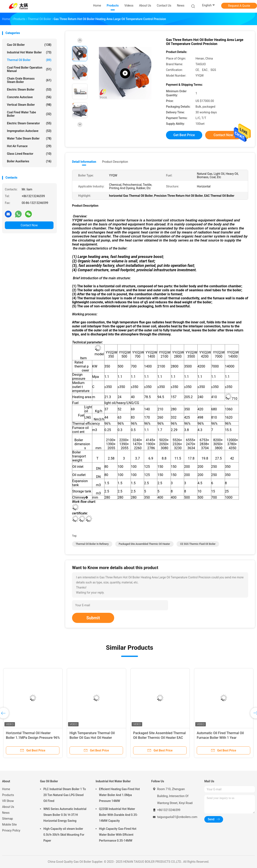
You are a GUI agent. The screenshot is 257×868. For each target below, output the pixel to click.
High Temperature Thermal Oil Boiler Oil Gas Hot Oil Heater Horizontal (92, 738)
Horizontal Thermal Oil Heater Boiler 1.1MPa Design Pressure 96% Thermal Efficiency (33, 738)
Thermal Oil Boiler (29, 60)
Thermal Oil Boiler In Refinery (92, 544)
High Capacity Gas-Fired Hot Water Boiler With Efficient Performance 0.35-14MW (118, 835)
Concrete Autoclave (29, 97)
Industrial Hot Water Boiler (29, 52)
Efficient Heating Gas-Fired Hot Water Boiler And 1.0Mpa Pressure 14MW (119, 795)
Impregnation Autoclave (29, 131)
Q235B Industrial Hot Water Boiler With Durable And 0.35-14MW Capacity (118, 815)
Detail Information (84, 162)
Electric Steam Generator (29, 123)
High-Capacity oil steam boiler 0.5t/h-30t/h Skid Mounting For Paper (64, 835)
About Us (8, 807)
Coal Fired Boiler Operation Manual (29, 69)
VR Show (8, 801)
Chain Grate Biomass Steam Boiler (29, 80)
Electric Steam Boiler (29, 90)
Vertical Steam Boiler (29, 105)
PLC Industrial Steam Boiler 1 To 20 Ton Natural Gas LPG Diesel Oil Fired (65, 795)
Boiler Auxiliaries (29, 161)
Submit (93, 618)
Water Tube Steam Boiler (29, 138)
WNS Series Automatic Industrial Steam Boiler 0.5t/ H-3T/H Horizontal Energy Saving (65, 815)
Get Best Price (184, 135)
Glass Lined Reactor (29, 154)
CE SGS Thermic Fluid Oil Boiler (198, 544)
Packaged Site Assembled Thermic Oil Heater (145, 544)
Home (6, 789)
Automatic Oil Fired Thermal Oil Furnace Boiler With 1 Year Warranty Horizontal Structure (220, 738)
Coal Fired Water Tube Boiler (29, 114)
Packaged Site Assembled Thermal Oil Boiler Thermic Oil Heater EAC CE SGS (159, 738)
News (6, 813)
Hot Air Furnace (29, 146)
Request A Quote (239, 6)
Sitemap (7, 819)
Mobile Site (9, 825)
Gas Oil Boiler (29, 45)
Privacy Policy (11, 830)
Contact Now (29, 225)
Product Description (115, 162)
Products (8, 795)
